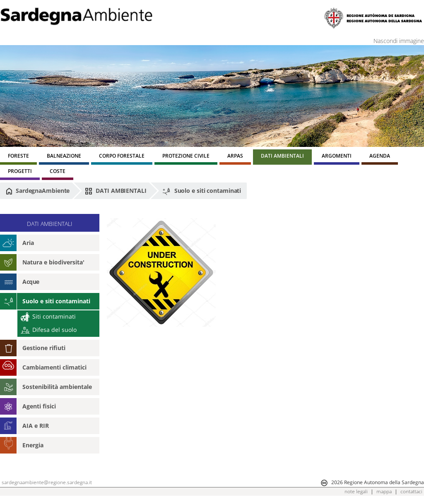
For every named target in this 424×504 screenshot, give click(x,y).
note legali (356, 491)
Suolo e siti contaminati (202, 191)
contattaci (411, 491)
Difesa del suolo (49, 330)
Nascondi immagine (399, 41)
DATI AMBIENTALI (116, 191)
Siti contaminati (48, 316)
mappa (384, 491)
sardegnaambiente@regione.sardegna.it (47, 482)
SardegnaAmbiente (38, 191)
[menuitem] (18, 157)
